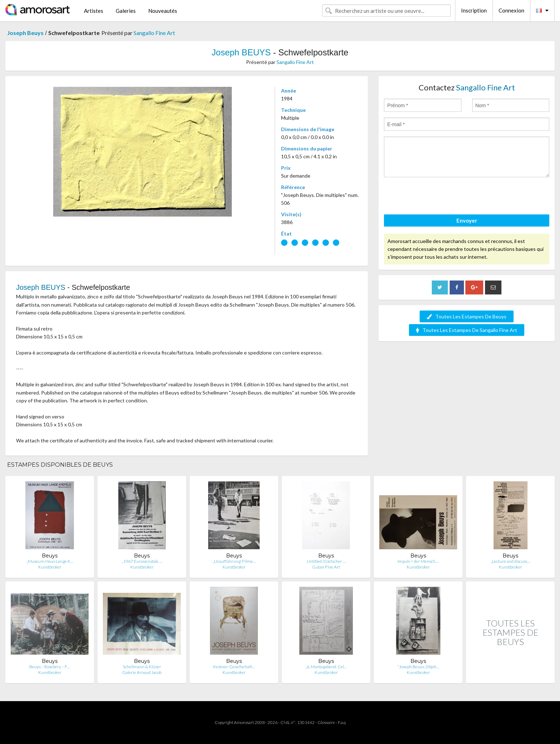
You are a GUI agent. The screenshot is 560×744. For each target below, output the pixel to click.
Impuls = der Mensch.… (418, 561)
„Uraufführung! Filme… (234, 561)
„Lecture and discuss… (510, 561)
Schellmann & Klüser (142, 667)
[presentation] (438, 197)
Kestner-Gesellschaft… (234, 667)
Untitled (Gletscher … (326, 561)
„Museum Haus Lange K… (50, 561)
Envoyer (467, 220)
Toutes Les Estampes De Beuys (467, 316)
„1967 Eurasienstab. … (142, 561)
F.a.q (342, 722)
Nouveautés (163, 11)
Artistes (94, 11)
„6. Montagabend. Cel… (326, 667)
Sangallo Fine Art (154, 33)
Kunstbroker (50, 567)
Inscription (474, 10)
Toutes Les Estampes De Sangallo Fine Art (467, 330)
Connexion (511, 10)
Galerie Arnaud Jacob (142, 672)
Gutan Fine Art (326, 567)
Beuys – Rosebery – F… (50, 667)
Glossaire (326, 722)
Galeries (126, 11)
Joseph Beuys (25, 33)
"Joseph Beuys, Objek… (418, 667)
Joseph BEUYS (241, 52)
